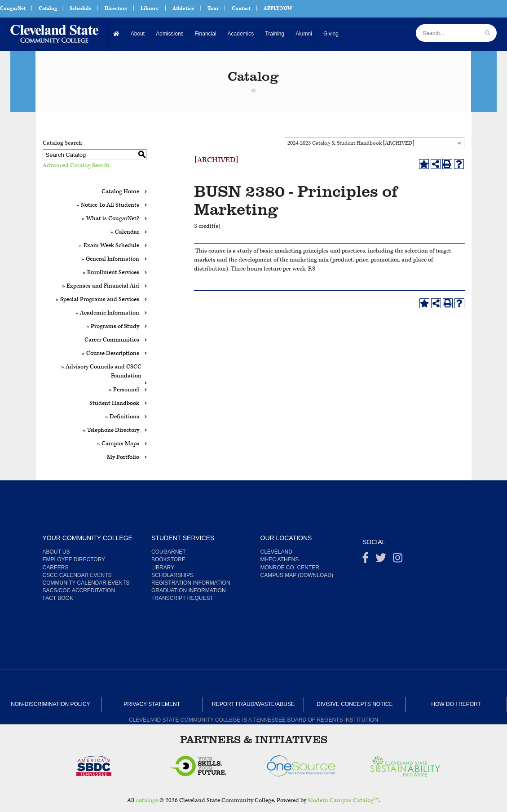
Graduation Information (189, 590)
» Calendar (125, 232)
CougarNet (13, 8)
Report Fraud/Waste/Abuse (253, 704)
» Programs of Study (113, 326)
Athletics (183, 8)
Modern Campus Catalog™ (343, 801)
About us (56, 552)
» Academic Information (107, 313)
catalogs (147, 801)
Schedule (81, 8)
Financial (206, 34)
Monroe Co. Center (290, 568)
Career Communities (112, 340)
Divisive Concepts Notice (355, 704)
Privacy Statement (152, 704)
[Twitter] (381, 560)
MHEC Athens (280, 559)
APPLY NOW (278, 8)
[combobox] (375, 143)
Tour (213, 8)
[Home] (117, 34)
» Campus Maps (118, 444)
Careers (56, 568)
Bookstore (168, 559)
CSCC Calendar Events (77, 575)
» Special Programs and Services (97, 300)
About (138, 34)
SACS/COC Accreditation (79, 590)
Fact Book (58, 598)
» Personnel (124, 390)
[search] (488, 33)
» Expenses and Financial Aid (101, 286)
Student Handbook (114, 403)
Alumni (304, 34)
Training (275, 34)
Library (150, 8)
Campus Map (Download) (297, 575)
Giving (331, 34)
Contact (241, 8)
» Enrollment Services (111, 273)
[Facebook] (366, 560)
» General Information (110, 259)
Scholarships (172, 575)
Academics (241, 34)
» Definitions (122, 417)
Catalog (48, 8)
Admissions (170, 34)
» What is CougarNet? (110, 219)
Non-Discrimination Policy (50, 704)
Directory (116, 8)
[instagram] (398, 560)
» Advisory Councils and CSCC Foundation (101, 371)
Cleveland (276, 552)
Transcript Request (182, 598)
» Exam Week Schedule (109, 246)
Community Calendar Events (86, 583)
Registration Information (191, 583)
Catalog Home (120, 192)
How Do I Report (456, 704)
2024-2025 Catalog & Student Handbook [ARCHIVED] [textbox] (351, 143)
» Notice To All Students (108, 205)
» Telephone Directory (111, 430)
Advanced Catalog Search (76, 166)
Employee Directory (74, 559)
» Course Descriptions (110, 353)
